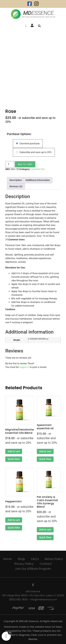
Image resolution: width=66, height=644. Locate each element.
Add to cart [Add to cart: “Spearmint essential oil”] (45, 451)
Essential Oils (37, 169)
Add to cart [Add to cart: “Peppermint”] (14, 520)
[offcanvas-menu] (26, 26)
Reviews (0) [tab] (16, 186)
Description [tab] (16, 180)
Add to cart (25, 164)
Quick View (14, 459)
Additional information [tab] (38, 180)
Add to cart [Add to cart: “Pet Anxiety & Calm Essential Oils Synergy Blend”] (45, 530)
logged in (24, 367)
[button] (39, 26)
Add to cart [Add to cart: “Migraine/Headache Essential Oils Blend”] (14, 451)
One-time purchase (28, 144)
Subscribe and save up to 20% (34, 152)
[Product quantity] (10, 164)
